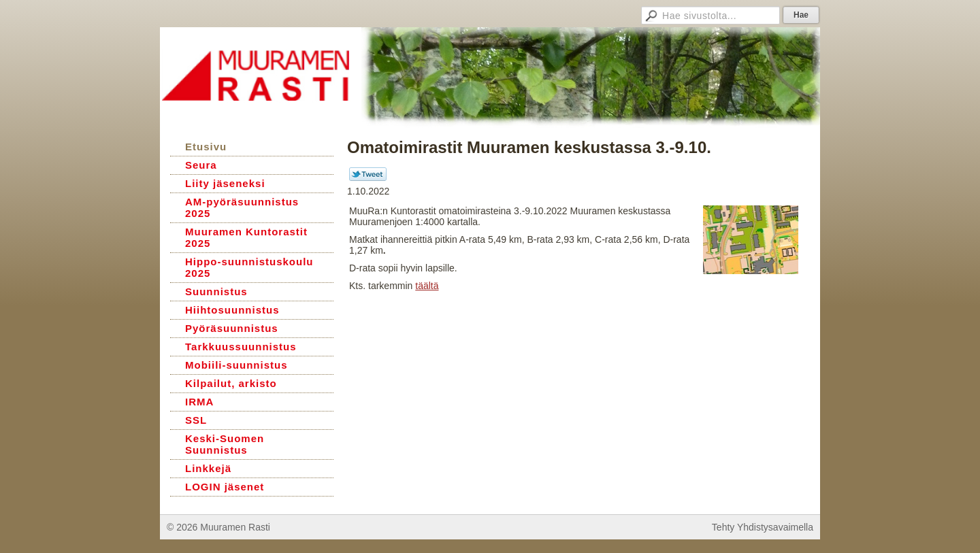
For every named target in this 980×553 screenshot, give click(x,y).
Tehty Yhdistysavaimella (763, 527)
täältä (427, 286)
